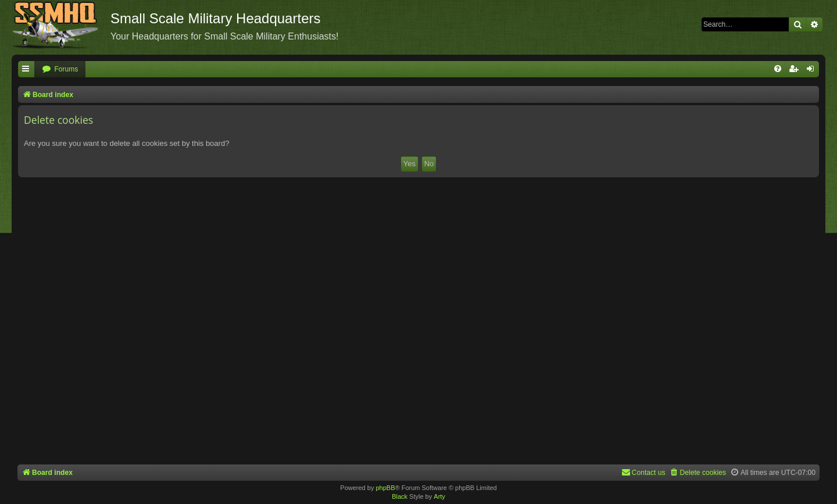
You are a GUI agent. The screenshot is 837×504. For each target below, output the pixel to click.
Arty (439, 496)
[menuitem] (60, 69)
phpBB (385, 488)
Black (400, 496)
